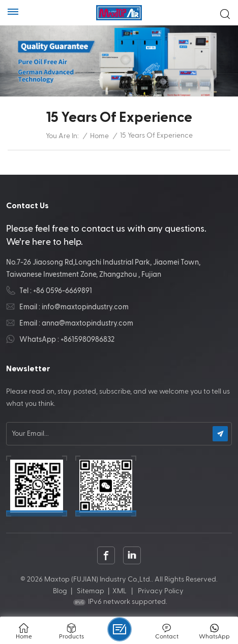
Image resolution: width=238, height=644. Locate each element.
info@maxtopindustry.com (85, 307)
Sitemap (91, 591)
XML (120, 591)
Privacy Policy (161, 591)
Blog (60, 591)
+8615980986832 (87, 340)
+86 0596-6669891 (63, 291)
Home (99, 136)
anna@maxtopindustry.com (87, 323)
